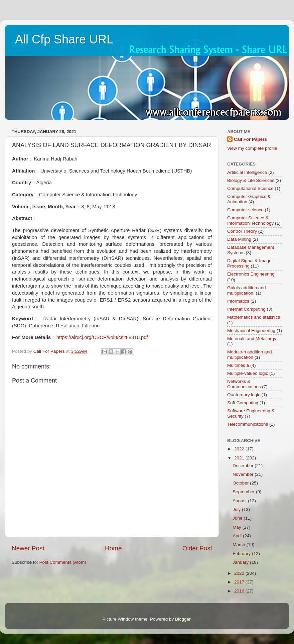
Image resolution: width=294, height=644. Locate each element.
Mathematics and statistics (254, 317)
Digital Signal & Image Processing (249, 263)
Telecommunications (248, 424)
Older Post (197, 548)
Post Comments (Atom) (63, 562)
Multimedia (238, 365)
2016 (240, 591)
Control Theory (242, 231)
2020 (240, 573)
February (242, 554)
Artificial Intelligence (247, 172)
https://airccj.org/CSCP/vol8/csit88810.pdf (102, 337)
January (241, 562)
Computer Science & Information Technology (250, 221)
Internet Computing (246, 309)
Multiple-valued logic (248, 373)
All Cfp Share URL (64, 39)
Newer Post (28, 548)
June (238, 518)
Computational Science (250, 188)
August (240, 501)
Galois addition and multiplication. (247, 290)
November (244, 474)
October (241, 483)
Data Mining (239, 239)
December (244, 466)
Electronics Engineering (251, 274)
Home (113, 548)
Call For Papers (250, 139)
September (244, 492)
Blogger (183, 619)
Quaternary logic (244, 395)
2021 (240, 458)
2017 (240, 582)
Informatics (238, 301)
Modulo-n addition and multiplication (250, 355)
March (239, 545)
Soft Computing (243, 403)
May (237, 527)
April (238, 536)
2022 (240, 449)
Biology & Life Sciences (251, 180)
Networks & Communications (244, 384)
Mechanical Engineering (251, 331)
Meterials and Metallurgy (252, 339)
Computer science (245, 210)
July (237, 509)
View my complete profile (252, 148)
